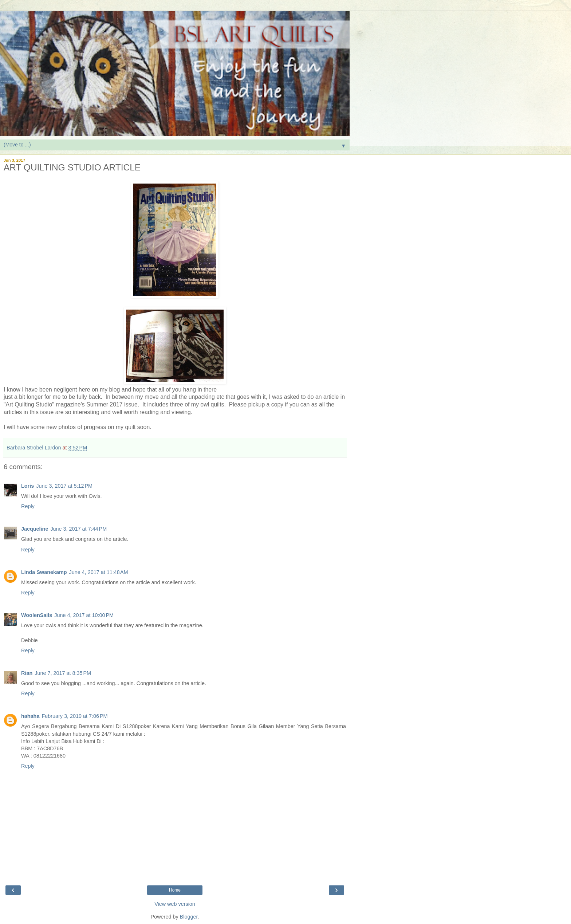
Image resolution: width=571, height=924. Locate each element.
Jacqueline (35, 529)
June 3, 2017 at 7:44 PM (78, 529)
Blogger (189, 917)
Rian (27, 673)
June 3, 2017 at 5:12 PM (64, 486)
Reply (28, 506)
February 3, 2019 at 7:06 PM (74, 716)
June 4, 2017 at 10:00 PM (84, 615)
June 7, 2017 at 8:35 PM (63, 673)
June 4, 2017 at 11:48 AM (99, 572)
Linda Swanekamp (44, 572)
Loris (27, 486)
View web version (175, 904)
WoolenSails (37, 615)
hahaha (30, 716)
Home (175, 890)
